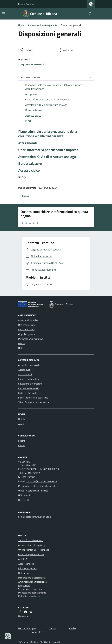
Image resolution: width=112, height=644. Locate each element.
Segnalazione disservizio (30, 589)
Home (21, 25)
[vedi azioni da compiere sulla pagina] (66, 50)
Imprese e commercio (29, 388)
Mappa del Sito (39, 632)
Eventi (21, 445)
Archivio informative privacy (32, 545)
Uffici (21, 348)
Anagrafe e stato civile (29, 365)
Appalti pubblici (26, 370)
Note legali (24, 573)
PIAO (22, 177)
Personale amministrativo (31, 339)
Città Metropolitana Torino (31, 554)
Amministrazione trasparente (42, 25)
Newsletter (24, 616)
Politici (21, 343)
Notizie (22, 419)
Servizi (52, 628)
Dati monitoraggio (27, 628)
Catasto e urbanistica (29, 379)
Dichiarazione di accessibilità (32, 578)
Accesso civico (29, 170)
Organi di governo (27, 334)
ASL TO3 (23, 559)
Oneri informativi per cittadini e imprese (48, 150)
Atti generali (27, 143)
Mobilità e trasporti (27, 393)
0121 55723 (34, 473)
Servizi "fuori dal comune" (31, 540)
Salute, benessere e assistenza (33, 398)
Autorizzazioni (25, 374)
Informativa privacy (28, 568)
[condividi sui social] (26, 50)
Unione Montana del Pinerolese (34, 550)
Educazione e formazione (30, 384)
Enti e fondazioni (26, 329)
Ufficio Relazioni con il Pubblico (33, 491)
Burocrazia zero (30, 164)
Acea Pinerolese (26, 564)
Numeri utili (24, 500)
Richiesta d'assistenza (29, 596)
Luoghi (21, 441)
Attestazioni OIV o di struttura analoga (47, 157)
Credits (73, 628)
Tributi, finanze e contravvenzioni (34, 402)
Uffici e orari (24, 495)
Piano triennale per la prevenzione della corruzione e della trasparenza (48, 134)
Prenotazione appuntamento (32, 593)
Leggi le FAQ (24, 585)
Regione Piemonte (26, 4)
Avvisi (21, 424)
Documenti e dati (27, 325)
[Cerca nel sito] (89, 14)
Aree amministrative (28, 320)
